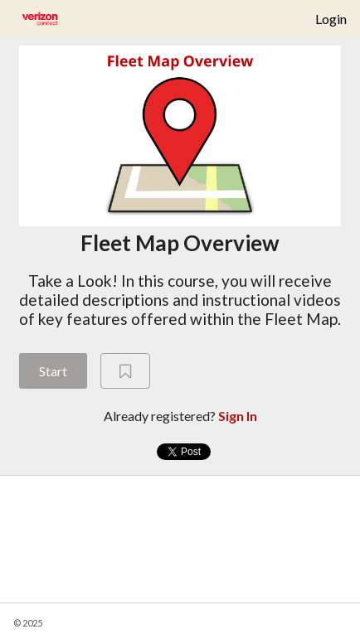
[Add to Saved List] (125, 371)
